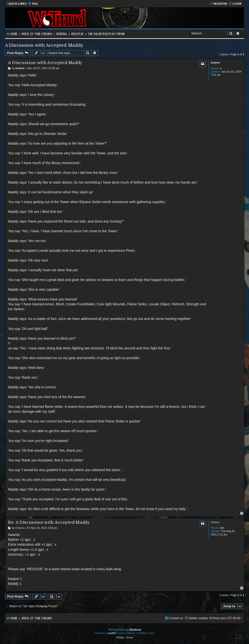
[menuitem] (33, 4)
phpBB (112, 633)
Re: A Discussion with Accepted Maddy (49, 522)
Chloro (215, 522)
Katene (215, 63)
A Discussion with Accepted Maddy (44, 45)
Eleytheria (135, 630)
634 (222, 528)
